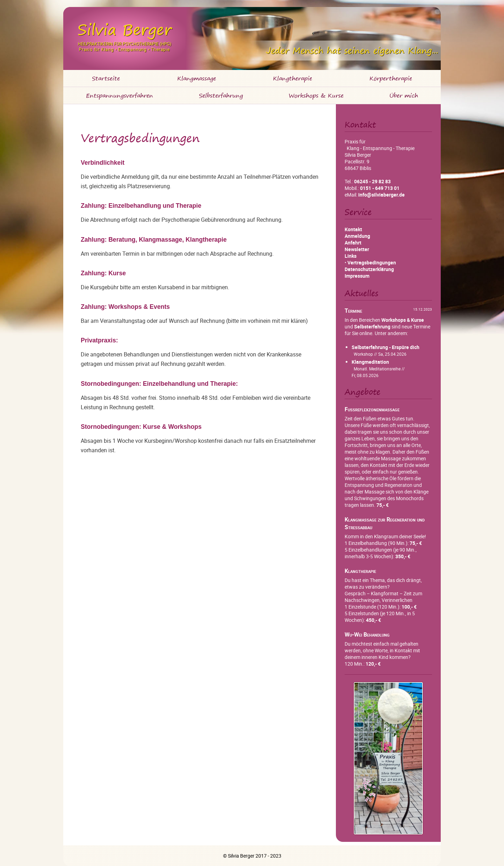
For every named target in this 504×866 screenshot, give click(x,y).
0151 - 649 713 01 (380, 188)
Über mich (404, 95)
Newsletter (357, 249)
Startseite (106, 78)
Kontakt (353, 229)
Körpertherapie (391, 78)
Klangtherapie (293, 78)
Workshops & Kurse (316, 95)
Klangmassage (197, 78)
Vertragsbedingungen (372, 262)
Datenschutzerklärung (369, 269)
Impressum (357, 276)
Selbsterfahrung (221, 95)
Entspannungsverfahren (120, 95)
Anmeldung (357, 236)
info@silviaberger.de (381, 195)
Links (351, 256)
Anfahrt (353, 243)
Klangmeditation (370, 362)
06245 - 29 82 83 (372, 181)
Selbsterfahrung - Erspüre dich (386, 347)
